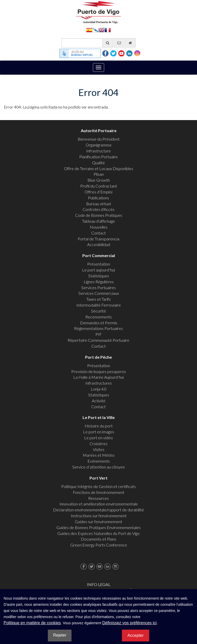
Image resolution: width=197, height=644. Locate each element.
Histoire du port (99, 426)
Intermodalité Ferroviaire (99, 305)
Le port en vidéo (98, 438)
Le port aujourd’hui (98, 270)
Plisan (99, 174)
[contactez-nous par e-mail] (119, 43)
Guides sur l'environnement (98, 521)
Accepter (135, 635)
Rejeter (60, 635)
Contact (98, 233)
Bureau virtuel (98, 204)
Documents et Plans (98, 539)
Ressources (98, 498)
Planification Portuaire (98, 157)
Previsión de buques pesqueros (99, 371)
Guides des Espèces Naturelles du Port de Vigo (98, 533)
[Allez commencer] (130, 43)
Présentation (99, 264)
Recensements (99, 317)
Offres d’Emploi (98, 192)
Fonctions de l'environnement (98, 492)
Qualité (98, 163)
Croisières (98, 443)
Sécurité (98, 311)
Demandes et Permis (99, 323)
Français (108, 30)
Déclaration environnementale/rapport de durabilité (98, 510)
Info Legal (99, 584)
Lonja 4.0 (99, 389)
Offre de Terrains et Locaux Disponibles (99, 168)
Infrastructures (99, 383)
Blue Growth (99, 180)
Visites (99, 449)
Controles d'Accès (98, 209)
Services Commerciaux (99, 293)
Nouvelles (99, 227)
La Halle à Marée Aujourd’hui (98, 377)
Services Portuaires (98, 287)
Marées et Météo (99, 455)
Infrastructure (98, 151)
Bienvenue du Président (99, 139)
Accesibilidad (99, 244)
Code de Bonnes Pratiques (99, 215)
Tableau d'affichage (98, 221)
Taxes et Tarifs (99, 299)
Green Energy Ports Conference (99, 545)
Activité (99, 401)
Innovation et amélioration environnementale (99, 504)
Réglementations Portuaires (98, 328)
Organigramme (99, 145)
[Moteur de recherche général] (87, 43)
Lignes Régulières (99, 282)
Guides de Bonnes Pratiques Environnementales (98, 527)
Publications (98, 198)
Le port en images (99, 432)
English (102, 30)
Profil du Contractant (99, 186)
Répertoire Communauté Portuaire (98, 340)
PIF (99, 334)
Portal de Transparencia (98, 239)
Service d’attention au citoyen (98, 467)
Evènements (99, 461)
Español (89, 30)
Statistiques (99, 276)
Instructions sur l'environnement (99, 516)
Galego (95, 30)
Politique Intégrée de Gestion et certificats (98, 486)
